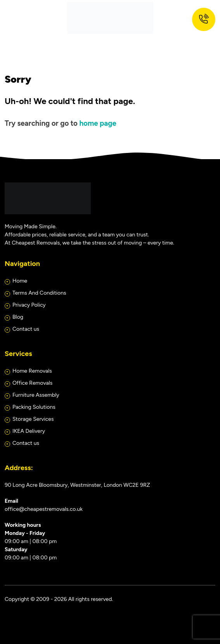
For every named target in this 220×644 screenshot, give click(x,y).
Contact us (26, 329)
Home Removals (32, 371)
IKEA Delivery (29, 431)
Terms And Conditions (39, 293)
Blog (18, 317)
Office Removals (32, 383)
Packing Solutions (34, 407)
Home (20, 281)
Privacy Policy (29, 305)
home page (98, 123)
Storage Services (33, 419)
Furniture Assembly (36, 395)
